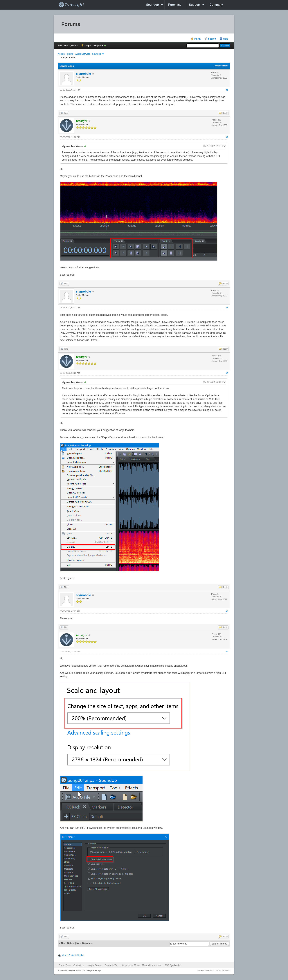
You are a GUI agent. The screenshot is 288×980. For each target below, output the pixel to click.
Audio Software (83, 54)
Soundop (152, 5)
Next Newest (83, 943)
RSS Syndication (173, 965)
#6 (227, 651)
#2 (227, 137)
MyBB (72, 970)
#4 (227, 373)
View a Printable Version (73, 955)
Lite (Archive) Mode (130, 965)
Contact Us (79, 965)
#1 (227, 90)
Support (195, 5)
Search (212, 39)
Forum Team (65, 965)
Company (216, 5)
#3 (227, 308)
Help (226, 39)
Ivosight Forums (65, 54)
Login (88, 46)
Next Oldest (68, 943)
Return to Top (111, 965)
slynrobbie (83, 74)
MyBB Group (94, 970)
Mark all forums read (152, 965)
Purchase (175, 5)
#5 (227, 611)
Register (98, 46)
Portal (198, 39)
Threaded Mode (221, 66)
